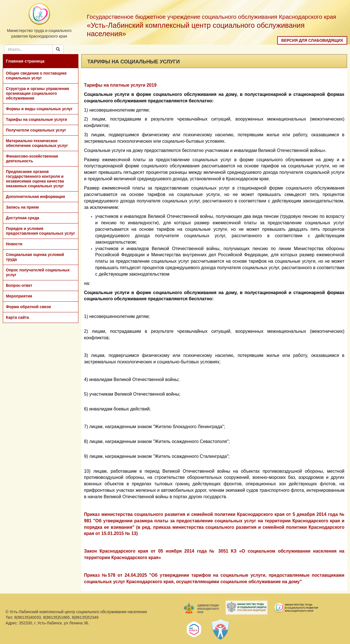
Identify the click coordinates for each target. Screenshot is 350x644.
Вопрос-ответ (19, 285)
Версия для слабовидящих (312, 40)
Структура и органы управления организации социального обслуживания (37, 93)
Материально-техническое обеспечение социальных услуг (37, 143)
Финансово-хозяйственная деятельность (32, 159)
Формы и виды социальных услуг (39, 109)
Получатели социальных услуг (36, 130)
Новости (14, 244)
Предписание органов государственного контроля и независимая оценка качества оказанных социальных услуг (35, 179)
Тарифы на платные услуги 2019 (120, 85)
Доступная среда (23, 218)
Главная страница (25, 61)
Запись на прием (22, 207)
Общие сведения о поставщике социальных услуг (36, 76)
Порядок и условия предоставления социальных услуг (40, 231)
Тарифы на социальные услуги (36, 119)
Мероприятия (19, 296)
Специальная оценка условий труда (35, 257)
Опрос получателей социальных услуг (38, 272)
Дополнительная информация (35, 197)
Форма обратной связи (28, 307)
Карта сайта (17, 317)
